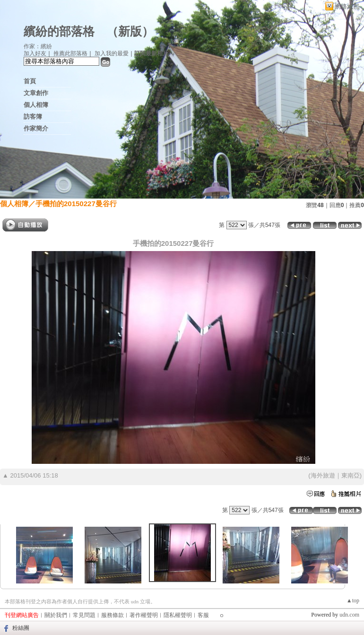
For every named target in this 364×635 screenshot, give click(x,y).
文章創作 (36, 93)
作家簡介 (36, 128)
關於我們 (56, 615)
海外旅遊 (323, 475)
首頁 (30, 81)
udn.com (349, 615)
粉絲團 (21, 628)
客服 (203, 615)
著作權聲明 (144, 615)
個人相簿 (36, 105)
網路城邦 (347, 6)
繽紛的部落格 (59, 31)
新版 (130, 31)
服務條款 (113, 615)
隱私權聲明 (178, 615)
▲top (353, 600)
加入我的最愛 (112, 53)
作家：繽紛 (38, 46)
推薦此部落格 (70, 53)
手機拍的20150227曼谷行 (76, 204)
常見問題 (84, 615)
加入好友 (35, 53)
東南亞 (351, 475)
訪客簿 (33, 117)
